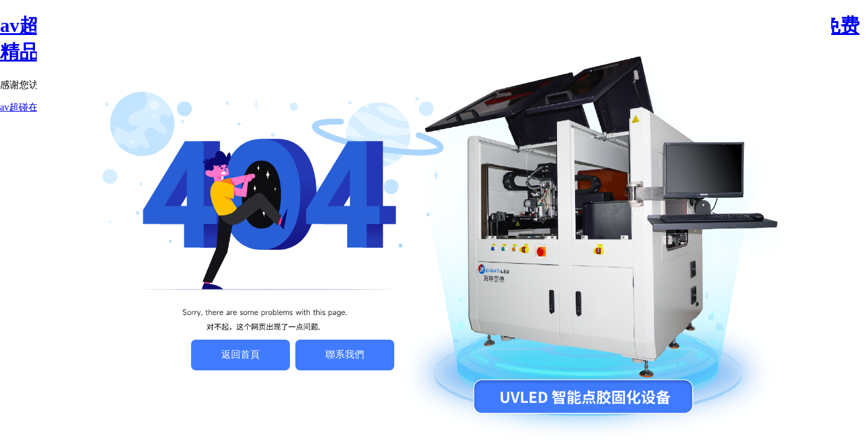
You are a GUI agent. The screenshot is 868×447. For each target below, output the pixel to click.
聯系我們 (345, 354)
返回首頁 (241, 354)
